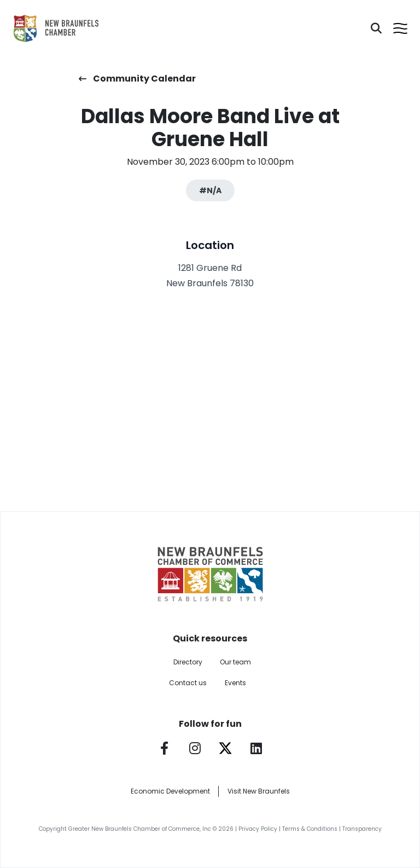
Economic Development (170, 791)
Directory (188, 662)
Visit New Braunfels (259, 791)
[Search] (376, 28)
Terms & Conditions (310, 829)
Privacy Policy (258, 829)
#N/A (210, 190)
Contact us (188, 683)
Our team (235, 662)
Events (235, 683)
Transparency (362, 829)
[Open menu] (400, 28)
